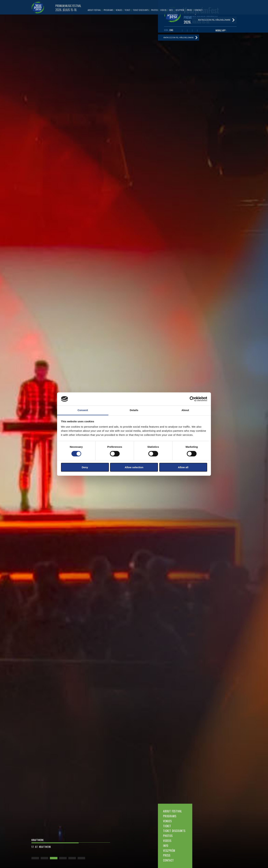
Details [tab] (134, 410)
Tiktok (200, 31)
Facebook (180, 31)
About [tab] (185, 410)
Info (166, 846)
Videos (167, 841)
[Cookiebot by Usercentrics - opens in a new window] (192, 399)
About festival (172, 811)
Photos (168, 836)
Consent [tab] (83, 410)
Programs (170, 816)
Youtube (185, 31)
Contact (168, 860)
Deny (85, 467)
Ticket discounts (174, 831)
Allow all (183, 467)
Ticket (167, 826)
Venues (167, 821)
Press (167, 855)
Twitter (190, 31)
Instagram (195, 31)
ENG (171, 31)
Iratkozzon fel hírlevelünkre (180, 39)
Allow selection (134, 467)
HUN (166, 31)
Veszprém (169, 851)
